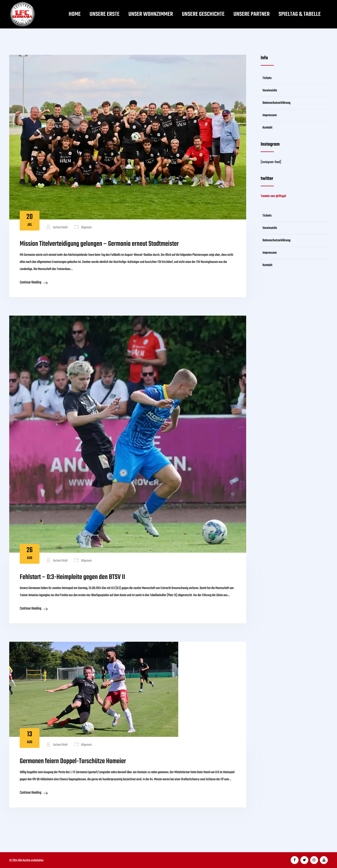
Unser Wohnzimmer (151, 14)
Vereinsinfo (270, 90)
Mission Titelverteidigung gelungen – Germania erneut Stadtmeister (99, 244)
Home (75, 14)
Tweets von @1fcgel (273, 196)
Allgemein (86, 228)
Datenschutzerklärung (276, 103)
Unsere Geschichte (203, 14)
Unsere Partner (252, 14)
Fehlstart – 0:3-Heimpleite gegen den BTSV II (72, 577)
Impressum (270, 115)
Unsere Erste (105, 14)
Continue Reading (31, 283)
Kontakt (267, 128)
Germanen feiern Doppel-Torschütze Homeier (73, 761)
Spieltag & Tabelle (300, 14)
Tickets (267, 78)
